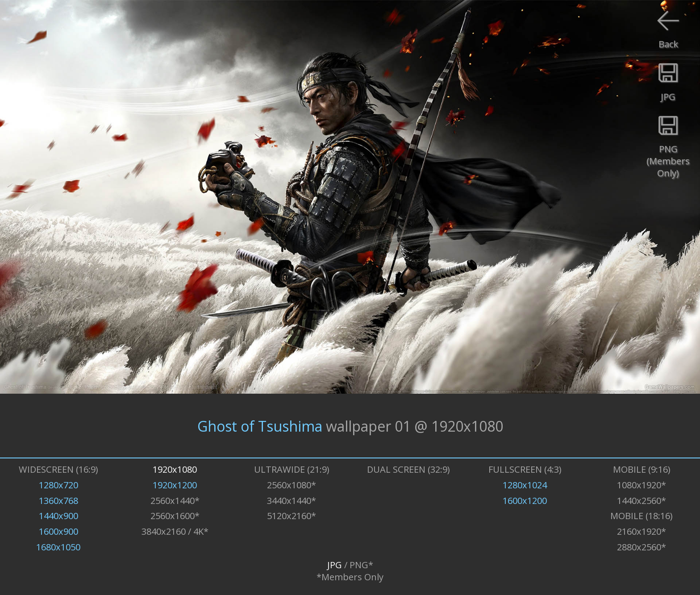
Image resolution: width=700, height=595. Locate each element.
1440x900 (58, 516)
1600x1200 (525, 501)
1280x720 (58, 485)
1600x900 (58, 531)
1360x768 (58, 501)
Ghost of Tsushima (260, 426)
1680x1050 (58, 547)
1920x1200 (175, 485)
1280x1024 (525, 485)
